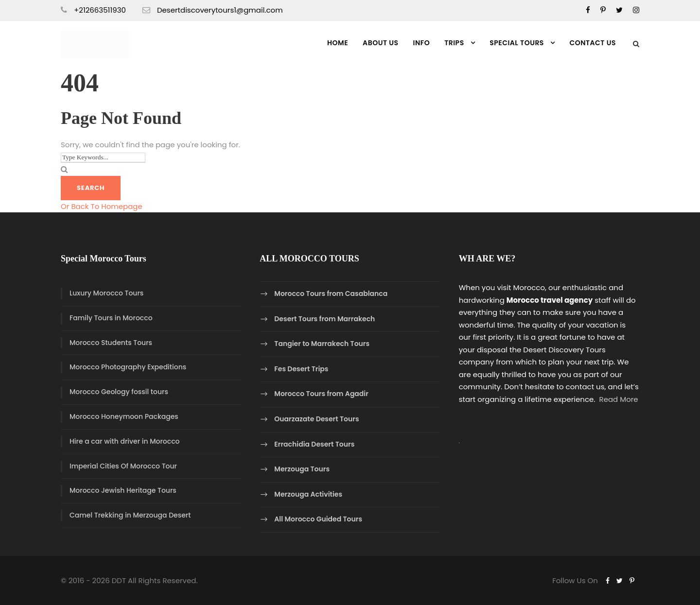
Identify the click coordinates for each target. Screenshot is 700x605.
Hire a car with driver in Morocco (124, 441)
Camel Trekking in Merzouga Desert (130, 515)
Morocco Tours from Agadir (321, 394)
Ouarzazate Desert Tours (316, 419)
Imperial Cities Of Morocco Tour (123, 466)
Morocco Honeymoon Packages (124, 416)
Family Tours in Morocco (111, 318)
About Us (380, 43)
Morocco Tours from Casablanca (331, 294)
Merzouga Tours (302, 469)
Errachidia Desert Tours (314, 444)
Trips (454, 43)
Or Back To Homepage (102, 206)
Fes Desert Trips (301, 369)
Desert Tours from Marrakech (324, 319)
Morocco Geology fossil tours (119, 392)
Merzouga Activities (308, 494)
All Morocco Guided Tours (318, 519)
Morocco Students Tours (111, 343)
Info (422, 43)
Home (338, 43)
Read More (619, 399)
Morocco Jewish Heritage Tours (123, 490)
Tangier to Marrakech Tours (322, 344)
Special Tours (517, 43)
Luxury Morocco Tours (106, 293)
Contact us (593, 43)
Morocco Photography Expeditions (128, 367)
